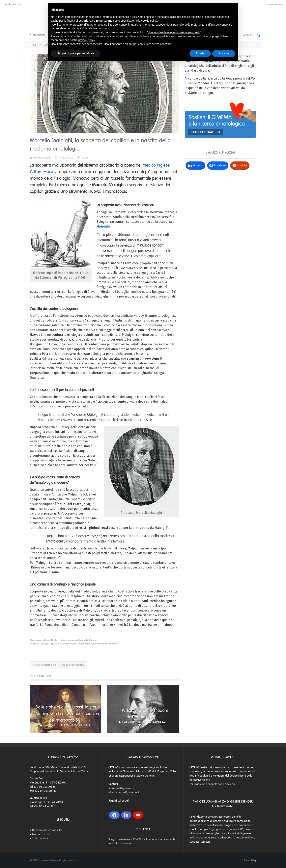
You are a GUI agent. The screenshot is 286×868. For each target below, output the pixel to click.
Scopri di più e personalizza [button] (75, 53)
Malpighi (103, 226)
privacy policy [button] (87, 40)
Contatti (247, 35)
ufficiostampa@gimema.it (124, 792)
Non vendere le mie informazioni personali (173, 32)
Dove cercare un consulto (47, 830)
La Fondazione (37, 35)
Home (33, 45)
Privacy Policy (250, 860)
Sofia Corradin (50, 725)
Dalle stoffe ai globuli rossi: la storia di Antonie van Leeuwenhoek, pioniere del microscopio (66, 714)
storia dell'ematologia (44, 665)
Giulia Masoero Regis (132, 722)
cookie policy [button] (149, 21)
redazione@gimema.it (121, 788)
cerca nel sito (274, 4)
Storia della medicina (73, 665)
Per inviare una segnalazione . (213, 784)
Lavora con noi (41, 834)
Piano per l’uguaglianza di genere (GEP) (220, 829)
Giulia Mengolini (42, 158)
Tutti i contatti (40, 838)
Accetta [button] (224, 53)
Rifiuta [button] (200, 53)
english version (13, 4)
